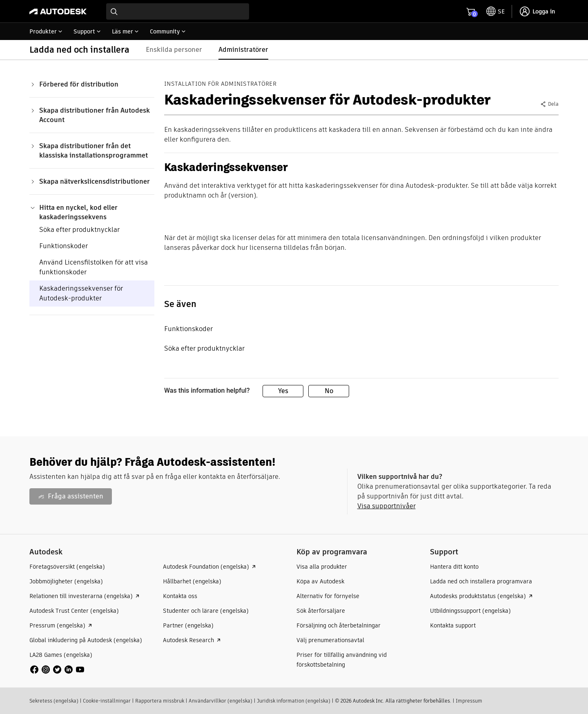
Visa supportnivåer (386, 506)
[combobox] (178, 11)
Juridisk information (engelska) (294, 701)
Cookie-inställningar (107, 701)
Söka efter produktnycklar (79, 230)
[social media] (57, 670)
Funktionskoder (63, 246)
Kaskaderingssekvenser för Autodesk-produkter (81, 293)
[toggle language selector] (496, 11)
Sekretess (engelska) (54, 701)
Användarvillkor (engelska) (220, 701)
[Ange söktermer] (178, 11)
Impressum (469, 701)
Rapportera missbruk (160, 701)
